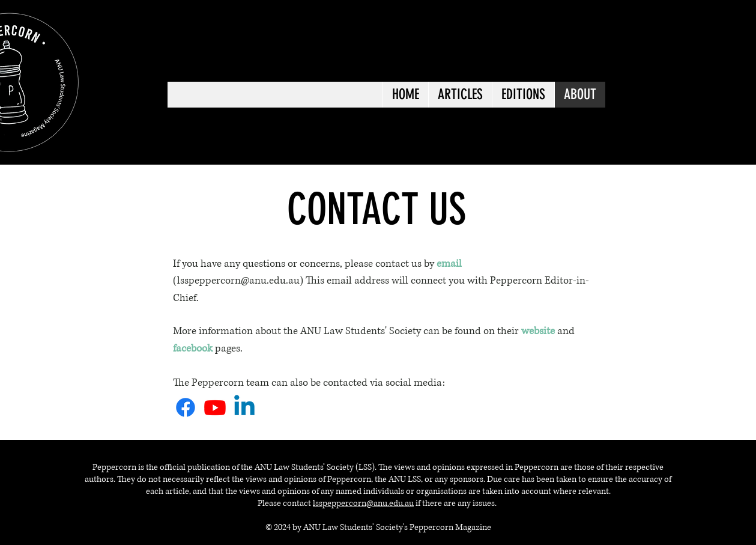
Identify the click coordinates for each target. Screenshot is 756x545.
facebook (193, 348)
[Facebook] (186, 407)
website (539, 331)
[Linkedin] (244, 407)
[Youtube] (215, 407)
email (339, 280)
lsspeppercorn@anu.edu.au (363, 503)
